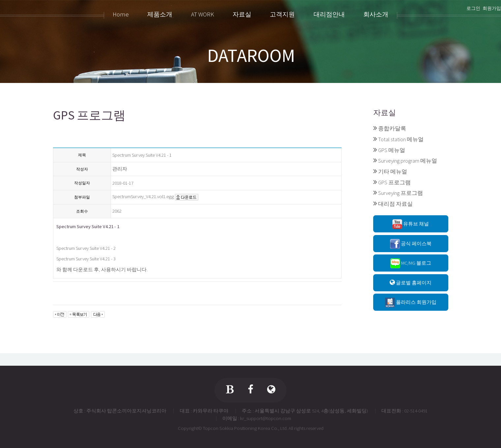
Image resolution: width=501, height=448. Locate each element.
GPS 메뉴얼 (392, 150)
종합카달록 (392, 128)
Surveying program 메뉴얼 (408, 161)
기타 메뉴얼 (393, 171)
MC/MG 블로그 (411, 263)
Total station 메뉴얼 (401, 139)
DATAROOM (251, 55)
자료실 (385, 112)
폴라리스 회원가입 (411, 303)
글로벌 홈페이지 (411, 283)
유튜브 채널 (411, 224)
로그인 (473, 8)
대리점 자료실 (395, 204)
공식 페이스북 (411, 244)
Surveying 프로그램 (401, 193)
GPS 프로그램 (394, 182)
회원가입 (492, 8)
